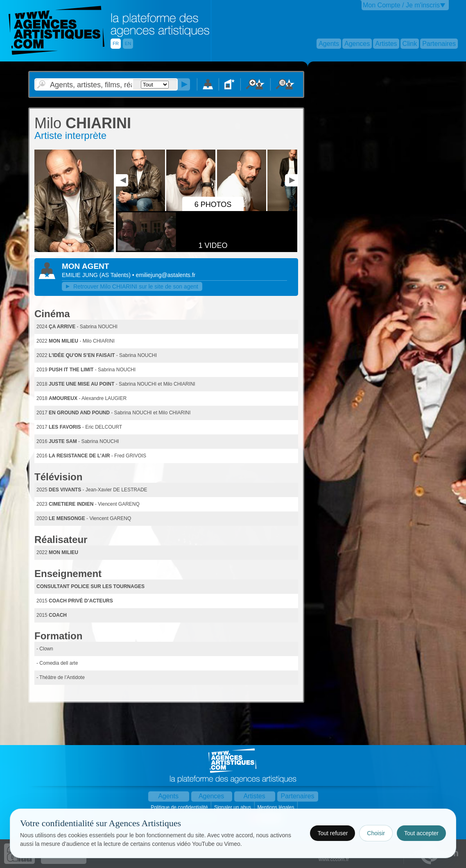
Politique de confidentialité (180, 807)
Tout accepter (421, 833)
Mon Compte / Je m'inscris (401, 5)
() (116, 275)
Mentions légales (276, 807)
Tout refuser (333, 833)
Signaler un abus (233, 807)
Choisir (376, 833)
